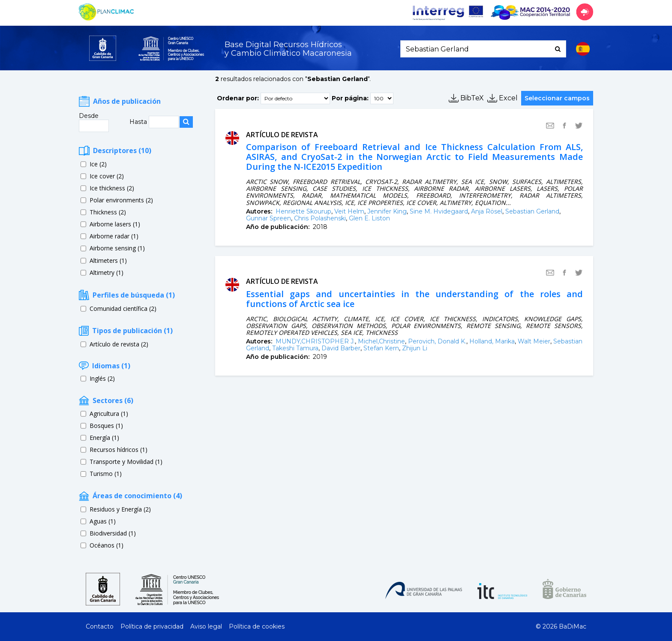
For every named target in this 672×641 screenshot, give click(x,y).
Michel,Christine (381, 341)
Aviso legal (206, 626)
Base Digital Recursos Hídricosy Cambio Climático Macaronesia (288, 49)
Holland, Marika (492, 341)
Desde (89, 116)
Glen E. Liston (369, 218)
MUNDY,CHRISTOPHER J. (315, 341)
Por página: (350, 98)
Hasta (139, 122)
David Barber (341, 348)
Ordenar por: (238, 98)
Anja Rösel (487, 211)
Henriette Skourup (303, 211)
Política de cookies (257, 626)
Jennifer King (387, 211)
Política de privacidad (152, 626)
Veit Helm (349, 211)
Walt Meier (534, 341)
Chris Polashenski (320, 218)
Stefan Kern (381, 348)
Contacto (100, 626)
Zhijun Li (415, 348)
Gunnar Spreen (268, 218)
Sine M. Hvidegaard (439, 211)
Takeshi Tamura (295, 348)
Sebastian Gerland (532, 211)
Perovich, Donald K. (437, 341)
